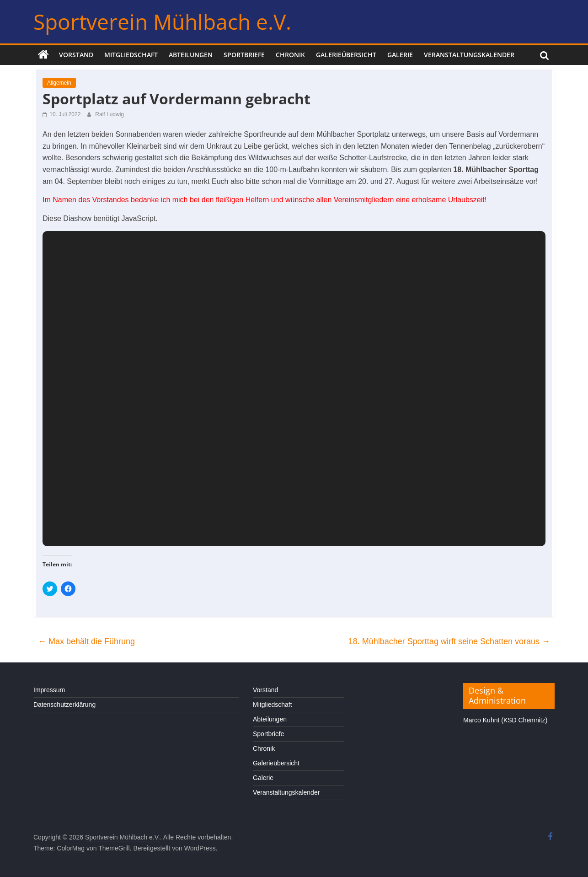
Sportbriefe (244, 55)
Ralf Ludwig (110, 114)
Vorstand (76, 55)
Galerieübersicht (346, 55)
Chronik (290, 55)
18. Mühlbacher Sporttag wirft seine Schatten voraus (449, 641)
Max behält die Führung (86, 641)
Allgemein (59, 83)
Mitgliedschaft (131, 55)
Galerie (400, 55)
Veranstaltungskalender (469, 55)
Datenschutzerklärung (64, 705)
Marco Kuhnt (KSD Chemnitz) (505, 720)
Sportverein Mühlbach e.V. (162, 22)
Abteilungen (191, 55)
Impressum (49, 690)
